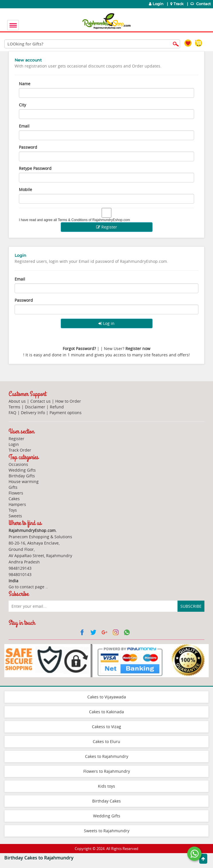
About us (17, 401)
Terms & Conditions (73, 220)
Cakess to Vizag (107, 727)
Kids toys (107, 786)
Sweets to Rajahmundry (107, 831)
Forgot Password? (79, 348)
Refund (57, 407)
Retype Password (35, 168)
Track (178, 4)
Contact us (41, 401)
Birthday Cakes (107, 801)
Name (25, 84)
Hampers (17, 504)
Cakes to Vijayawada (107, 697)
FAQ (12, 413)
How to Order (68, 401)
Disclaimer (35, 407)
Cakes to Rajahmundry (107, 756)
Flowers (16, 493)
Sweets (15, 516)
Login (156, 4)
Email (24, 126)
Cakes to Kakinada (107, 712)
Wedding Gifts (22, 470)
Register (107, 227)
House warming (24, 481)
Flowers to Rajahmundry (107, 771)
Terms (14, 407)
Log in (107, 323)
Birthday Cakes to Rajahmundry (39, 858)
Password (28, 147)
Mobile (25, 189)
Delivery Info (33, 413)
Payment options (66, 413)
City (22, 105)
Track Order (20, 450)
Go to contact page (26, 587)
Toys (13, 510)
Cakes (14, 499)
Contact (201, 4)
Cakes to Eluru (107, 741)
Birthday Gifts (22, 476)
